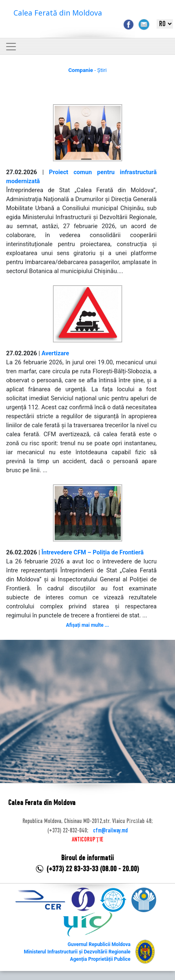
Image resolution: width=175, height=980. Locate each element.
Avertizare (55, 353)
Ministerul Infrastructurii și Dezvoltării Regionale (77, 952)
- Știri (87, 70)
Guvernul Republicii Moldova (99, 944)
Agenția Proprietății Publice (100, 959)
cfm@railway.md (110, 831)
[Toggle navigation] (11, 47)
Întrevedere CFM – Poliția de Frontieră (93, 552)
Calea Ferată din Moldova (58, 13)
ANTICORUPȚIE (87, 840)
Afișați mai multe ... (87, 625)
